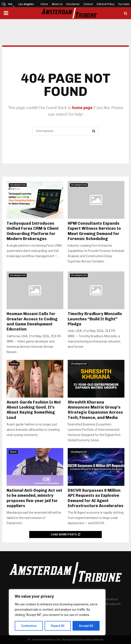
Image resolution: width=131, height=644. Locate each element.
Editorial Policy (106, 4)
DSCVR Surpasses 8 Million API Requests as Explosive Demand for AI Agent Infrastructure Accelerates (96, 498)
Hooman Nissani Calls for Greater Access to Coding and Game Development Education (32, 321)
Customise (29, 626)
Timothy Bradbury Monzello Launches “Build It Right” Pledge (95, 319)
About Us (57, 4)
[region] (57, 612)
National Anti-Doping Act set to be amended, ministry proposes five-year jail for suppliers (34, 498)
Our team (124, 4)
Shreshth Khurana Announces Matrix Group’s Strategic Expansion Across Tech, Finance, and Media (95, 410)
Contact (88, 4)
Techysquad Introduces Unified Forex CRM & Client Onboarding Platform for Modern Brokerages (33, 231)
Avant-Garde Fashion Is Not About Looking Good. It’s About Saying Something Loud (34, 410)
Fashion (14, 364)
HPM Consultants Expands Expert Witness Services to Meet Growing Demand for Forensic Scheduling (94, 231)
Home (44, 4)
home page (82, 108)
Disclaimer (73, 4)
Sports (13, 452)
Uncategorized (18, 185)
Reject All (58, 626)
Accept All (86, 626)
